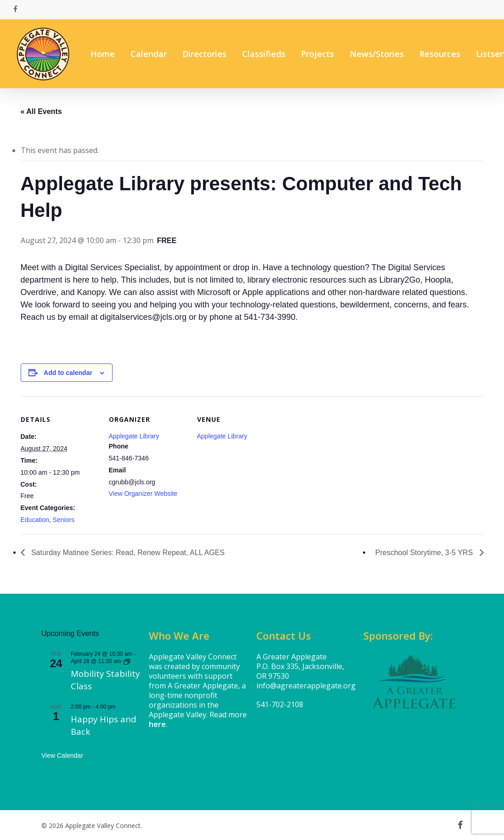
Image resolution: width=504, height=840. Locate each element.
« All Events (41, 111)
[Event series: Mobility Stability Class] (127, 661)
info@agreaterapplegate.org (306, 686)
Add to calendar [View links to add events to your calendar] (68, 373)
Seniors (64, 520)
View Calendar (62, 755)
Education (35, 520)
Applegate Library (134, 436)
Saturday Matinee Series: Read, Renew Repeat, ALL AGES (127, 553)
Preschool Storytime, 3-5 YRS (425, 553)
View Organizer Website (143, 494)
